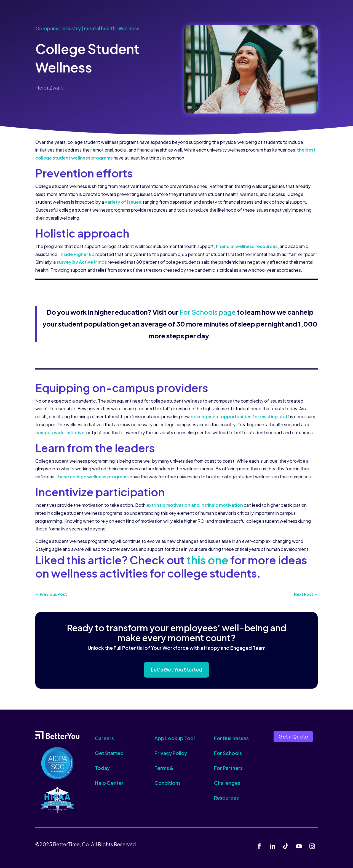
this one (207, 560)
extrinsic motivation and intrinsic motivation (195, 505)
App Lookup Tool (175, 738)
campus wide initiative (60, 432)
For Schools (228, 753)
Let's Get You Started (176, 669)
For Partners (228, 768)
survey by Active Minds (82, 262)
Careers (104, 738)
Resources (226, 798)
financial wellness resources (247, 246)
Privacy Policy (171, 753)
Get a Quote (293, 736)
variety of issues (123, 202)
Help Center (109, 783)
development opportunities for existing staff (240, 417)
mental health (100, 28)
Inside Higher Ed (77, 254)
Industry (71, 28)
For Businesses (231, 738)
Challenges (227, 783)
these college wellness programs (93, 477)
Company (47, 28)
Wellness (129, 28)
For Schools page (208, 312)
